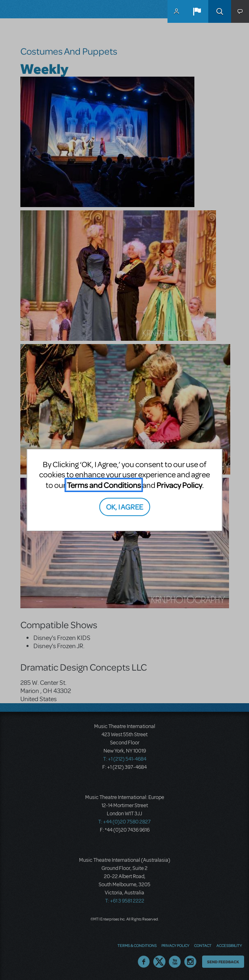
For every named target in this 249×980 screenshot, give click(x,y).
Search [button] (220, 11)
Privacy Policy (179, 485)
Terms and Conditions (104, 485)
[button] (197, 11)
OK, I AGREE (124, 507)
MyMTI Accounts (176, 11)
